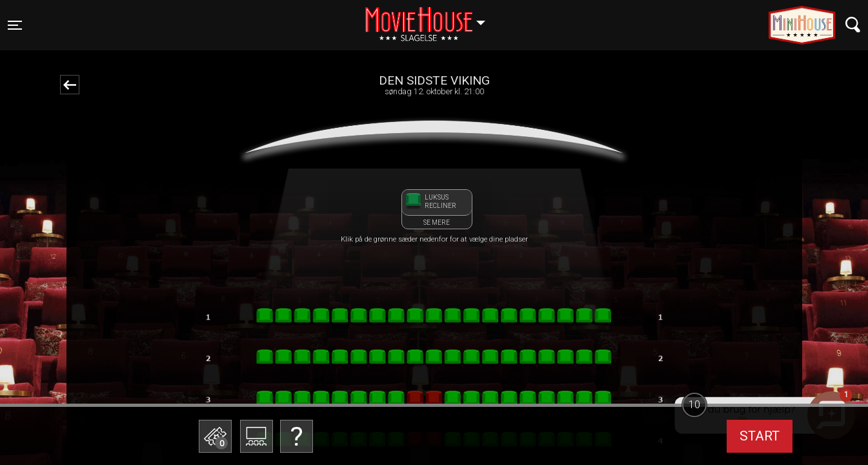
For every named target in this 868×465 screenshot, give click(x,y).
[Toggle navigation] (15, 25)
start (760, 436)
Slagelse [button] (431, 17)
